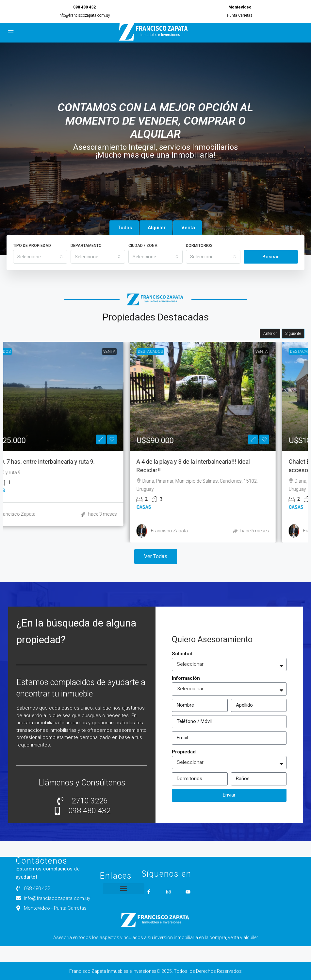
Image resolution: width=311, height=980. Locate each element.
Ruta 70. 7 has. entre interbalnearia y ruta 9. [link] (68, 462)
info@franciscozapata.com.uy (84, 15)
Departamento (86, 246)
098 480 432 (84, 7)
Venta (138, 352)
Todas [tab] (125, 228)
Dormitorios (199, 246)
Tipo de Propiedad (32, 246)
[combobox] (40, 257)
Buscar (271, 257)
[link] (79, 396)
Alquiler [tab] (157, 228)
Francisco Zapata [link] (46, 514)
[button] (124, 889)
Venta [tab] (188, 228)
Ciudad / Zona (143, 246)
